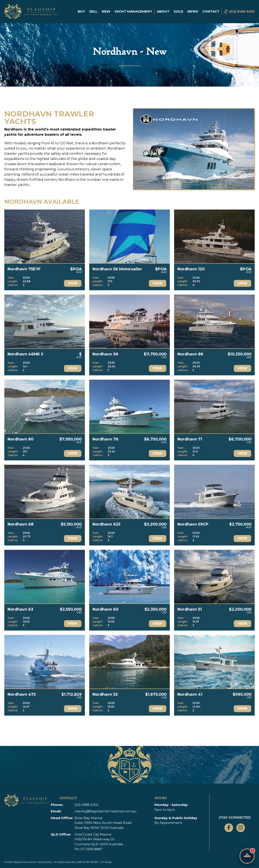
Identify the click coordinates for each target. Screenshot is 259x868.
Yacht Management (133, 11)
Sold (178, 11)
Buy (81, 11)
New (106, 11)
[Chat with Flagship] (247, 856)
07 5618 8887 (92, 849)
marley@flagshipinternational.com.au (105, 811)
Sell (93, 11)
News (193, 11)
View (73, 283)
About (163, 11)
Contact (211, 11)
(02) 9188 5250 (242, 11)
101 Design (106, 862)
